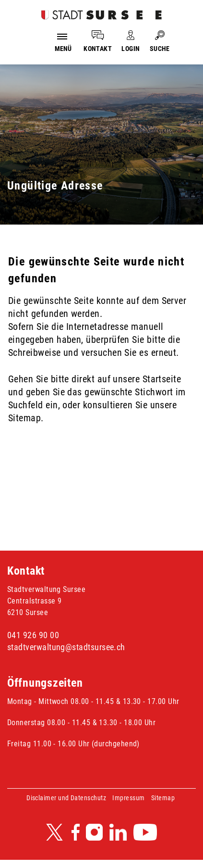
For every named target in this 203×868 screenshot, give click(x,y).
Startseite (162, 379)
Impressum (128, 798)
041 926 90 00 (33, 635)
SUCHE (160, 49)
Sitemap (163, 798)
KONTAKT (98, 49)
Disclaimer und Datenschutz (66, 798)
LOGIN (131, 49)
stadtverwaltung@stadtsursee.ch (66, 647)
